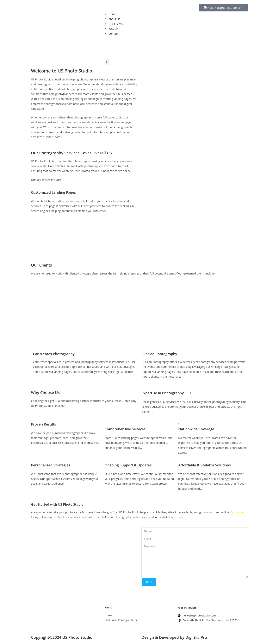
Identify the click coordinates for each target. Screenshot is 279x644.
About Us (114, 19)
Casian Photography (160, 354)
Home (112, 14)
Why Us (113, 29)
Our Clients (116, 24)
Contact (113, 34)
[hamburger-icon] (106, 7)
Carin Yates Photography (54, 354)
